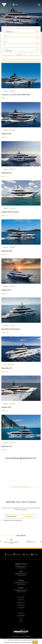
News (21, 618)
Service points (21, 605)
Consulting (21, 608)
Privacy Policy (15, 636)
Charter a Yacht (21, 602)
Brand (7, 30)
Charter (21, 581)
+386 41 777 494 (21, 584)
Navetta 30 (6, 446)
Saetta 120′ (6, 290)
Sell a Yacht (21, 600)
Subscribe (29, 516)
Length (6, 35)
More (3, 98)
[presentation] (1, 541)
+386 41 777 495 (21, 592)
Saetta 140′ (6, 134)
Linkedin (34, 554)
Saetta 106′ (6, 407)
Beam (5, 42)
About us (21, 613)
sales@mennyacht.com (21, 573)
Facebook (8, 555)
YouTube (26, 555)
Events (21, 621)
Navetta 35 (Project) (11, 329)
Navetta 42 (6, 173)
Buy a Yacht (21, 597)
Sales (21, 571)
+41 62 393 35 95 (21, 568)
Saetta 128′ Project (10, 212)
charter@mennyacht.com (21, 583)
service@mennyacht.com (21, 590)
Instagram (17, 555)
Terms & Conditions (25, 636)
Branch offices (21, 616)
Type (7, 49)
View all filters (20, 55)
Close (35, 642)
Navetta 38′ (7, 251)
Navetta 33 (6, 368)
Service (21, 588)
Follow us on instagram (19, 487)
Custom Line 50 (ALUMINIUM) (16, 95)
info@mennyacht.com (21, 566)
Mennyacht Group (21, 564)
